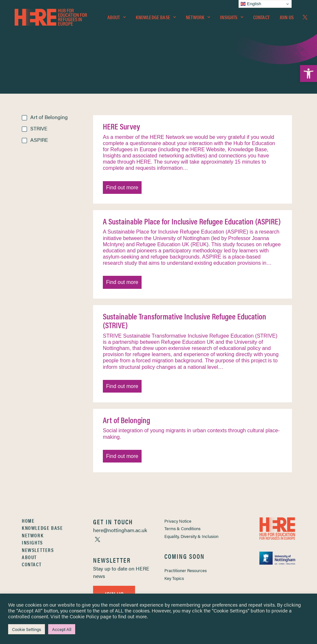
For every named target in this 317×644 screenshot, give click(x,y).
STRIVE (39, 128)
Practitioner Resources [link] (186, 570)
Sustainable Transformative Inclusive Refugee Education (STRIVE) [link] (185, 321)
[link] (309, 74)
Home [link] (28, 521)
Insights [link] (231, 18)
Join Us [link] (287, 18)
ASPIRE (39, 140)
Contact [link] (261, 18)
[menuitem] (117, 19)
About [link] (117, 18)
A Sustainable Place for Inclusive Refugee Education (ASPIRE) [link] (192, 221)
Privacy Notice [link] (178, 521)
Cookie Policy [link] (84, 616)
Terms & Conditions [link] (182, 528)
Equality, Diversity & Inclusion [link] (191, 536)
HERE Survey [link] (121, 126)
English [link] (251, 4)
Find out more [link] (122, 188)
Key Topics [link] (174, 578)
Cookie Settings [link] (27, 629)
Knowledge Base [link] (156, 18)
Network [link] (198, 18)
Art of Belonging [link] (126, 420)
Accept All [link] (62, 629)
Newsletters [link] (38, 550)
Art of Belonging (49, 117)
